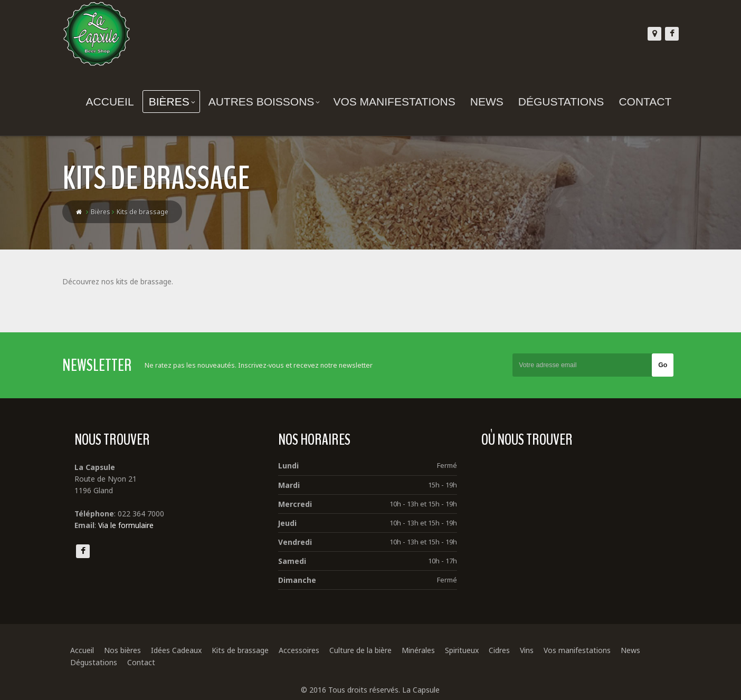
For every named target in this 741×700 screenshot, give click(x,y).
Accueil (102, 102)
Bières (164, 102)
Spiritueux (469, 652)
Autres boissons (256, 102)
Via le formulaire (134, 527)
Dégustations (553, 102)
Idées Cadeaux (184, 652)
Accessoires (306, 652)
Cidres (507, 652)
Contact (638, 102)
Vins (534, 652)
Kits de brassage (248, 652)
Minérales (426, 652)
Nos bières (130, 652)
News (479, 102)
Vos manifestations (387, 102)
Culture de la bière (368, 652)
